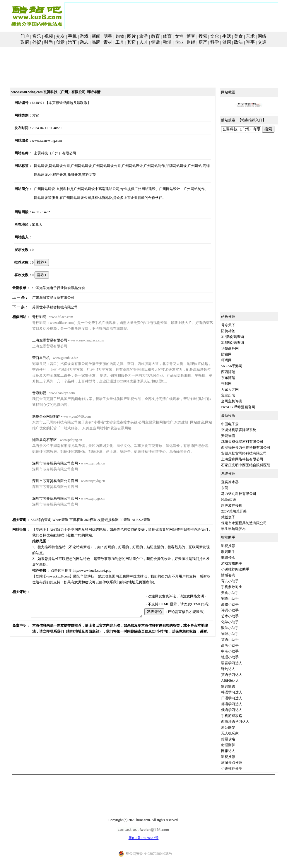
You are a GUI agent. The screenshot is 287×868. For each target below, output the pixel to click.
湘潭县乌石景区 (39, 440)
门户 (25, 36)
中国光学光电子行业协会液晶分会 (53, 288)
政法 (238, 42)
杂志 (84, 42)
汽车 (72, 42)
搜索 (203, 36)
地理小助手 (237, 657)
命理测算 (235, 745)
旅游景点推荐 (238, 763)
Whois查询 (54, 520)
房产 (203, 42)
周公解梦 (235, 727)
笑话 (156, 42)
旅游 (143, 36)
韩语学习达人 (238, 692)
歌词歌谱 (235, 686)
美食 (238, 36)
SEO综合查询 (34, 520)
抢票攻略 (235, 739)
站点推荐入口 (259, 120)
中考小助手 (237, 651)
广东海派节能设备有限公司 (48, 298)
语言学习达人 (238, 663)
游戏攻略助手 (238, 563)
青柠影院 (34, 317)
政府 (25, 42)
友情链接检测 (101, 520)
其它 (131, 42)
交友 (60, 36)
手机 (72, 36)
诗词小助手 (237, 610)
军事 (250, 42)
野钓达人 (235, 669)
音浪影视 (34, 393)
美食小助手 (237, 593)
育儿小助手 (237, 581)
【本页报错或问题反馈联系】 (61, 103)
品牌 (96, 42)
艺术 (250, 36)
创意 (60, 42)
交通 (262, 42)
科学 (215, 42)
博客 (191, 36)
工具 (120, 42)
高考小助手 (237, 645)
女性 (179, 36)
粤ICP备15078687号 (144, 838)
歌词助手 (235, 552)
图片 (131, 36)
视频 (49, 36)
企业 (179, 42)
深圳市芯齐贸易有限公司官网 (50, 463)
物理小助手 (237, 634)
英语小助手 (237, 640)
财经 (191, 42)
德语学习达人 (238, 704)
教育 (156, 36)
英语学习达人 (238, 675)
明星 (108, 36)
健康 (227, 42)
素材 (108, 42)
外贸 (37, 42)
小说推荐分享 (238, 768)
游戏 (84, 36)
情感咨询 (235, 575)
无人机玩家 (237, 733)
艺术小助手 (237, 616)
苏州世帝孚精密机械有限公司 (50, 307)
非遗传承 (235, 558)
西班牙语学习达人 (242, 722)
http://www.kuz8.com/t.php (87, 565)
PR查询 (118, 520)
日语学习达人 (238, 698)
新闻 (96, 36)
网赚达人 (235, 751)
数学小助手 (237, 628)
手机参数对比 (238, 587)
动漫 (167, 42)
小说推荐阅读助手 (242, 569)
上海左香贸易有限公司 (45, 340)
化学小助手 (237, 622)
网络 (262, 36)
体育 (167, 36)
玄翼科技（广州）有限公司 (50, 153)
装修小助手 (237, 604)
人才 (143, 42)
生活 (227, 36)
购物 (120, 36)
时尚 (49, 42)
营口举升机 (36, 358)
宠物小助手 (237, 599)
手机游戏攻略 (238, 716)
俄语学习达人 (238, 710)
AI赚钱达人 (237, 681)
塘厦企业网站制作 (41, 416)
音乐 (37, 36)
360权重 (84, 520)
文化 (215, 36)
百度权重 (70, 520)
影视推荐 (235, 546)
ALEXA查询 (135, 520)
